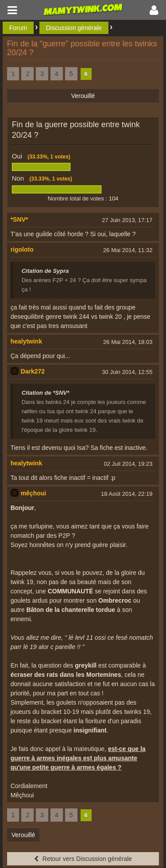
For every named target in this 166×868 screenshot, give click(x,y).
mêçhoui (34, 493)
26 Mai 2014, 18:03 (128, 342)
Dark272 (33, 371)
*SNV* (19, 219)
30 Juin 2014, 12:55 (127, 372)
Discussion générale (74, 28)
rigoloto (22, 249)
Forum (18, 28)
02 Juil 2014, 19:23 (128, 464)
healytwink (27, 341)
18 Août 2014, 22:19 (127, 494)
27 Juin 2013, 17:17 (127, 220)
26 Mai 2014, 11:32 (128, 250)
